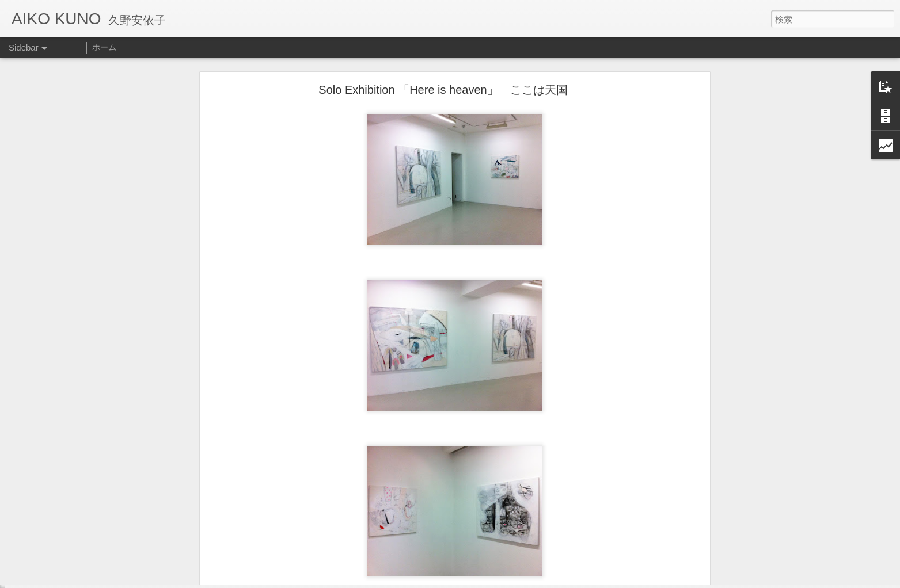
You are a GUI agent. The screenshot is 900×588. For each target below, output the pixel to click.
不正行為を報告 (536, 581)
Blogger (500, 581)
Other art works (52, 562)
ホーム (104, 47)
